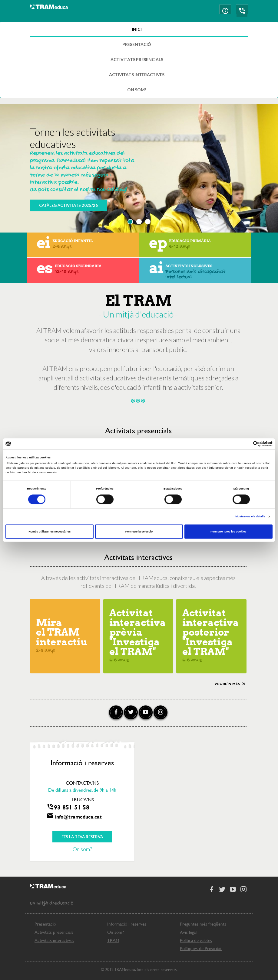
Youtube (146, 712)
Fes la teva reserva (82, 837)
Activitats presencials (137, 59)
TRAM (113, 940)
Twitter (131, 712)
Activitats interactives (137, 75)
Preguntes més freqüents (203, 924)
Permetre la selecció (139, 532)
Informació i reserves (127, 924)
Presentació (137, 44)
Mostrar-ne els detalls (250, 517)
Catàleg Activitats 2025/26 (68, 205)
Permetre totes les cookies (228, 532)
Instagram (161, 712)
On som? (137, 90)
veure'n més (230, 683)
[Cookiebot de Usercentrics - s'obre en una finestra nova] (246, 444)
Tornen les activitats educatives (73, 138)
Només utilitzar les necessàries (50, 532)
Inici (137, 29)
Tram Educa (49, 11)
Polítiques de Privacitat (201, 948)
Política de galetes (196, 940)
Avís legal (188, 932)
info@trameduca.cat (78, 817)
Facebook (116, 712)
